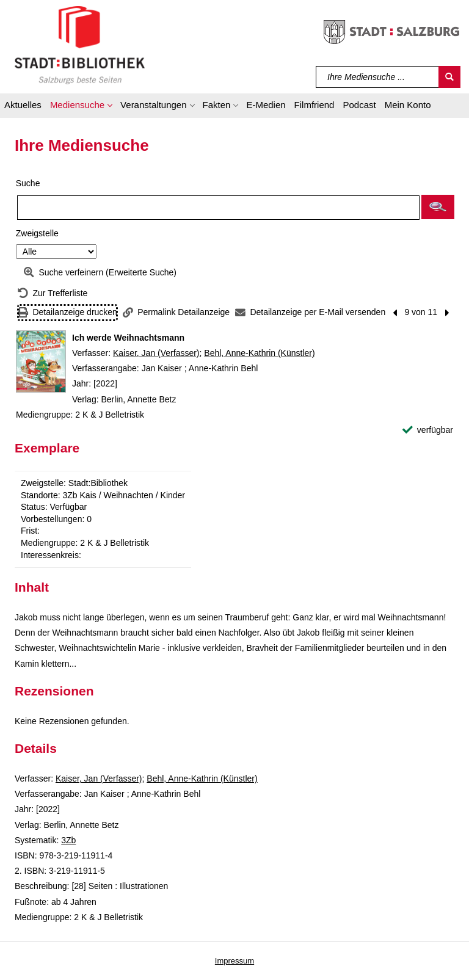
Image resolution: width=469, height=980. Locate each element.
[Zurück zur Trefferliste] (53, 293)
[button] (81, 107)
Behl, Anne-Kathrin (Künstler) (259, 353)
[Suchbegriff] (378, 77)
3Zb (68, 840)
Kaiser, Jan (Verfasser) (156, 353)
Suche (28, 183)
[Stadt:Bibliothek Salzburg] (80, 45)
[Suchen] (449, 77)
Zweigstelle (37, 233)
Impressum (234, 961)
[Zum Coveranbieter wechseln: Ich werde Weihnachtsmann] (41, 361)
